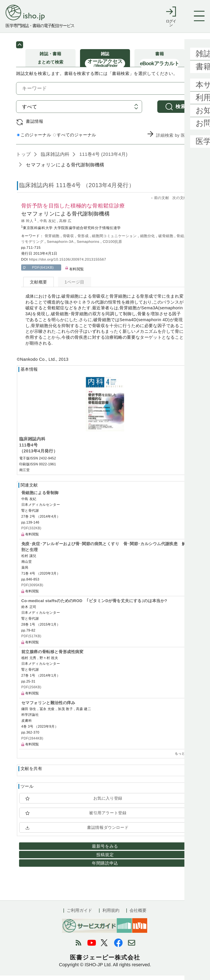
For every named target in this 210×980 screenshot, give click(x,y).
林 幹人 (28, 225)
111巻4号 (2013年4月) (103, 159)
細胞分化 (148, 240)
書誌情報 (35, 126)
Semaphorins (88, 246)
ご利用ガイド (79, 915)
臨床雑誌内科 (55, 159)
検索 (180, 111)
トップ (24, 159)
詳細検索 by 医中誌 (175, 140)
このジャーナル (34, 139)
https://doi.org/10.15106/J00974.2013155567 (68, 264)
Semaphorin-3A (61, 246)
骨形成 (84, 240)
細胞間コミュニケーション (115, 240)
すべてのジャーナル (75, 139)
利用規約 (111, 915)
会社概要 (138, 915)
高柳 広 (65, 225)
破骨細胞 (166, 240)
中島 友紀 (48, 225)
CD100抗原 (112, 246)
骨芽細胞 (53, 240)
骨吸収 (69, 240)
